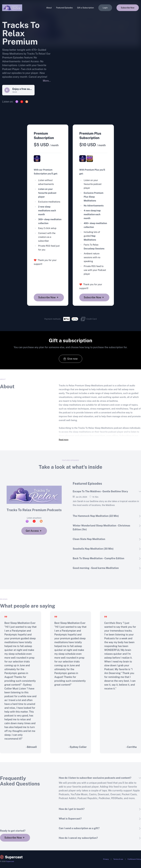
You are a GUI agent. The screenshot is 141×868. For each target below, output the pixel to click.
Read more (64, 440)
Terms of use (118, 859)
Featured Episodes (65, 8)
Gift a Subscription (85, 8)
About (49, 8)
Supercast (10, 861)
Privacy (106, 859)
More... (47, 81)
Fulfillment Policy (134, 859)
